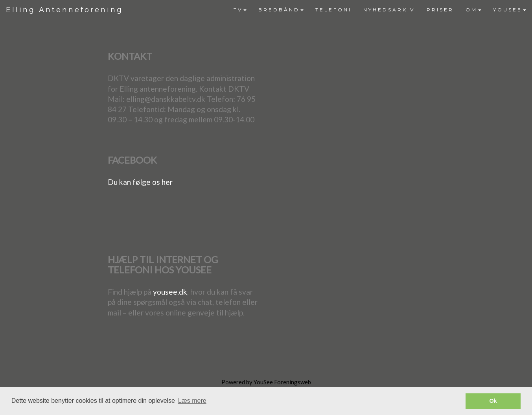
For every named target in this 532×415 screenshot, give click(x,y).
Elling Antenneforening (64, 10)
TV (240, 10)
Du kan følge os (135, 182)
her (167, 182)
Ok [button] (493, 401)
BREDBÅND (281, 10)
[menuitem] (240, 10)
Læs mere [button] (192, 401)
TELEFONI (333, 10)
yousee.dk (170, 292)
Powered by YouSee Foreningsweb (266, 382)
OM (473, 10)
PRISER (440, 10)
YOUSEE (510, 10)
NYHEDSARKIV (389, 10)
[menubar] (380, 10)
